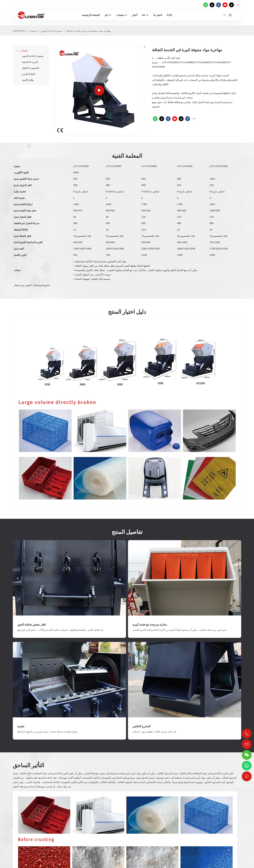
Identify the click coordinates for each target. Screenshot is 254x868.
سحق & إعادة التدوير (51, 31)
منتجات (33, 31)
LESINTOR (19, 31)
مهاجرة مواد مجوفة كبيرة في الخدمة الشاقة (88, 31)
